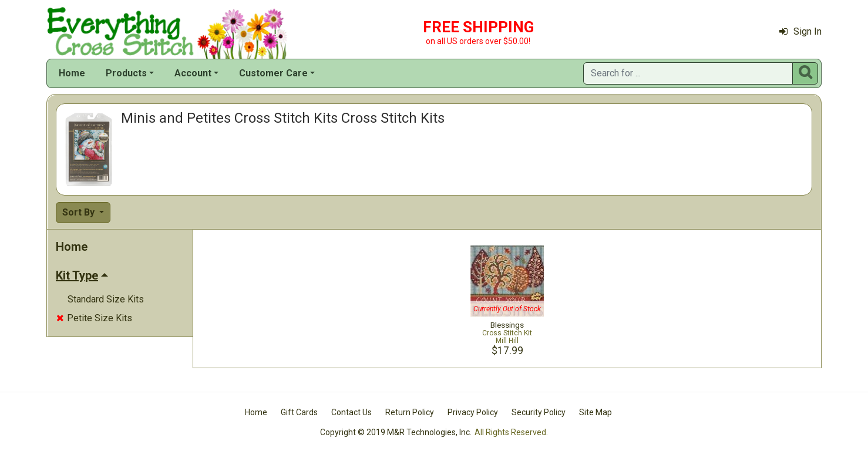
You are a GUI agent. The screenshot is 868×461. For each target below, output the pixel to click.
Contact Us (351, 412)
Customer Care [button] (273, 73)
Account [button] (193, 73)
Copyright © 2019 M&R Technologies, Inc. (396, 432)
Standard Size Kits (106, 299)
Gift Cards (299, 412)
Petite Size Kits (94, 318)
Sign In (800, 31)
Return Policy (410, 412)
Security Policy (539, 412)
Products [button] (126, 73)
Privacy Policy (473, 412)
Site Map (596, 412)
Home (72, 73)
